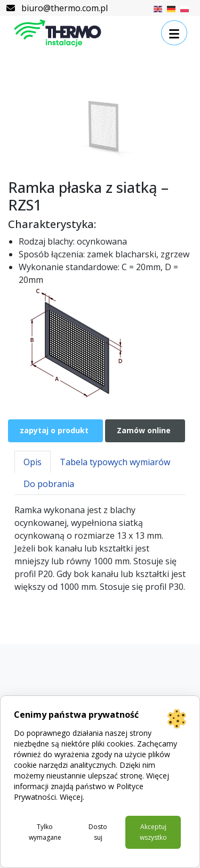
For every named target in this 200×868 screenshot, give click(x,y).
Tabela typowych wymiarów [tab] (115, 462)
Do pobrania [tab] (49, 484)
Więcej (71, 797)
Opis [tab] (33, 462)
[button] (174, 33)
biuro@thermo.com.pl (57, 8)
